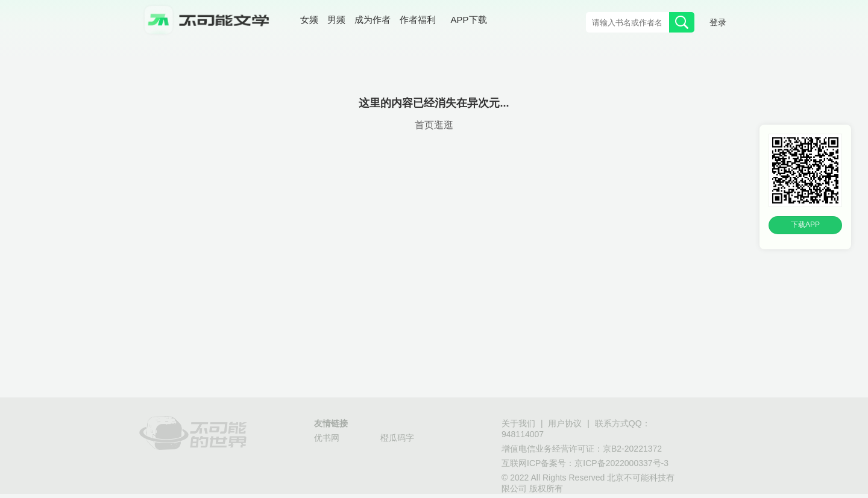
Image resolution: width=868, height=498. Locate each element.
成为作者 (373, 21)
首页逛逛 (434, 126)
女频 (309, 21)
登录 (718, 23)
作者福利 (418, 21)
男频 (336, 21)
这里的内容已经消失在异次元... (434, 104)
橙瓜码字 (397, 439)
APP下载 (469, 20)
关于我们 (518, 424)
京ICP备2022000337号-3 (621, 464)
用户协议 (565, 424)
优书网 (327, 439)
